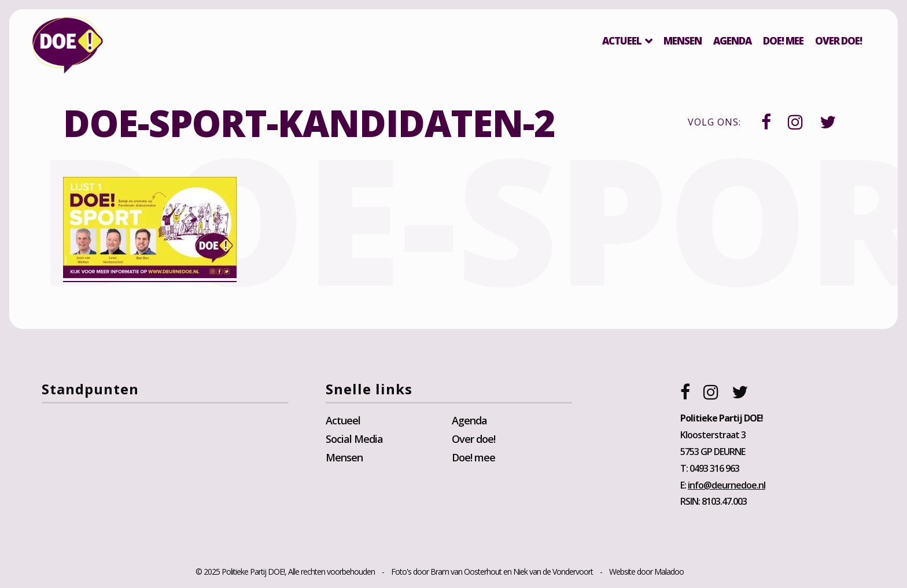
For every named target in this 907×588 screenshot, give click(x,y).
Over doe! (473, 439)
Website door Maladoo (646, 572)
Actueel (622, 41)
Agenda (732, 41)
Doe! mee (783, 41)
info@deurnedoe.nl (727, 485)
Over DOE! (838, 41)
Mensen (683, 41)
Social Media (354, 439)
